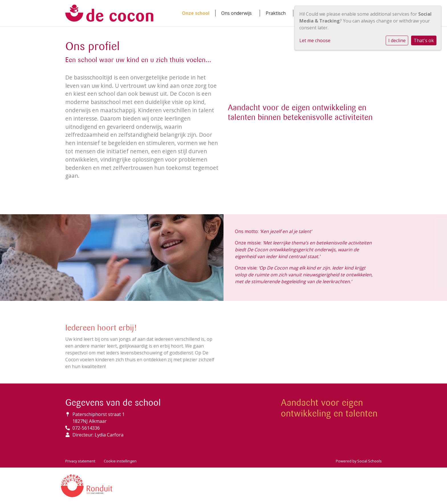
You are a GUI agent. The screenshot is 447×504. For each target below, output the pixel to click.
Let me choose (315, 40)
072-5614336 (86, 428)
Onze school (196, 13)
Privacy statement (80, 461)
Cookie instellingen (120, 461)
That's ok (424, 40)
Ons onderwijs (236, 13)
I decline (397, 40)
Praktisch (276, 13)
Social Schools (369, 461)
